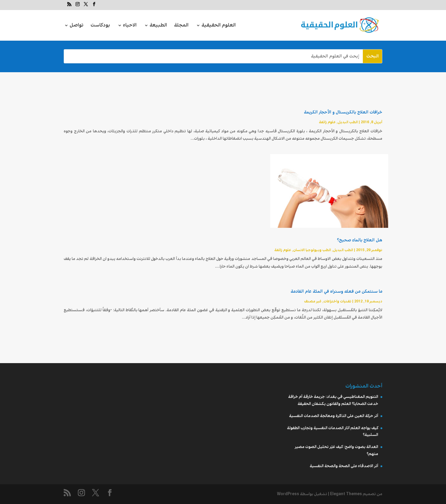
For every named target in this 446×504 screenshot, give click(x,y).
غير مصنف (313, 301)
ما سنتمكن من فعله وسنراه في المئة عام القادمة (336, 291)
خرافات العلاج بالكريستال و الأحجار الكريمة (343, 112)
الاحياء (130, 26)
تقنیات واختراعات (337, 301)
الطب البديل (348, 122)
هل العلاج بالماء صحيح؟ (360, 240)
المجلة (181, 26)
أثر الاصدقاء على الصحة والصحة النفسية (344, 466)
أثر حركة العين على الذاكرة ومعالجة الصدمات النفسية (334, 416)
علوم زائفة (327, 122)
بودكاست (100, 26)
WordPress (288, 494)
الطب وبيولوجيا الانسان (312, 250)
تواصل (77, 26)
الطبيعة (158, 26)
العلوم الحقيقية (219, 26)
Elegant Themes (346, 494)
